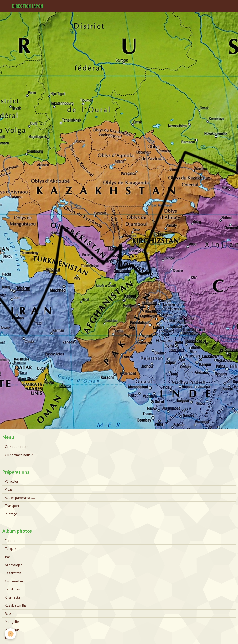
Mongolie (12, 622)
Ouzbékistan (14, 581)
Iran (8, 557)
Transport (12, 506)
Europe (10, 541)
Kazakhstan (13, 573)
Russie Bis (12, 630)
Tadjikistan (13, 589)
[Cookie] (10, 634)
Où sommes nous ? (19, 455)
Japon (9, 638)
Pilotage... (12, 514)
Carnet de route (17, 447)
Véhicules (12, 481)
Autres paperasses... (20, 498)
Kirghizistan (13, 597)
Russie (10, 614)
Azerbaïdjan (14, 565)
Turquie (11, 549)
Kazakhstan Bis (16, 605)
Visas (9, 489)
